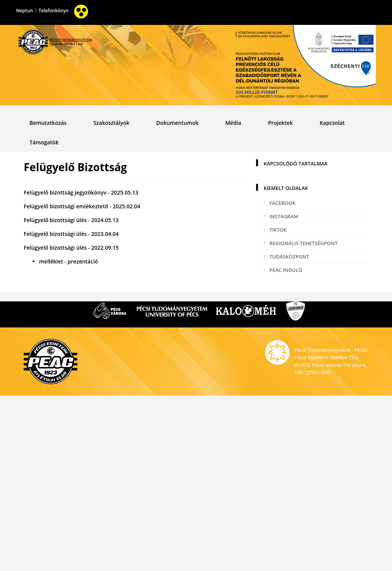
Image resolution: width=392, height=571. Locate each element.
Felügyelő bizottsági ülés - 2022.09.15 (71, 248)
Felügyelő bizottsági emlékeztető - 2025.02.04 (82, 206)
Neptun (24, 11)
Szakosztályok (111, 123)
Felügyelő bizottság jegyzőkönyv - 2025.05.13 (81, 192)
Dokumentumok (177, 123)
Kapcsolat (332, 123)
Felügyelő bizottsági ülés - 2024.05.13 (71, 220)
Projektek (280, 123)
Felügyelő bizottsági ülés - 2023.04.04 (71, 234)
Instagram (284, 216)
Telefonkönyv (54, 11)
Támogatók (44, 142)
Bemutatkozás (48, 123)
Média (233, 123)
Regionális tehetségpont (304, 243)
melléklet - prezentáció (69, 261)
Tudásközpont (289, 257)
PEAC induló (286, 270)
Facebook (283, 203)
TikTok (278, 230)
